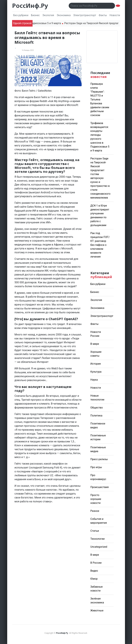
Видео (94, 571)
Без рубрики (21, 15)
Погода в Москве (102, 47)
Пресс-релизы (99, 459)
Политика (96, 416)
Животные (97, 611)
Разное (95, 511)
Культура (96, 372)
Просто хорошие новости (96, 499)
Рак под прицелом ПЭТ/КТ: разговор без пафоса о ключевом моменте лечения (100, 245)
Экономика (64, 15)
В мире (95, 344)
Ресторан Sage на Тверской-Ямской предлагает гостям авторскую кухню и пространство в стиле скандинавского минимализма (101, 178)
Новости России (119, 15)
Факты (103, 15)
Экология (48, 15)
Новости (96, 388)
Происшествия (100, 487)
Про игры (96, 467)
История (96, 364)
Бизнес (35, 15)
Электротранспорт (85, 15)
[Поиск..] (92, 6)
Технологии (98, 539)
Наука (94, 380)
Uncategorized (99, 547)
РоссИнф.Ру (30, 6)
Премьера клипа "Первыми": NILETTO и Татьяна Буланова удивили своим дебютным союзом (100, 100)
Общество (97, 408)
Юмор (94, 579)
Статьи (95, 531)
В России (96, 563)
